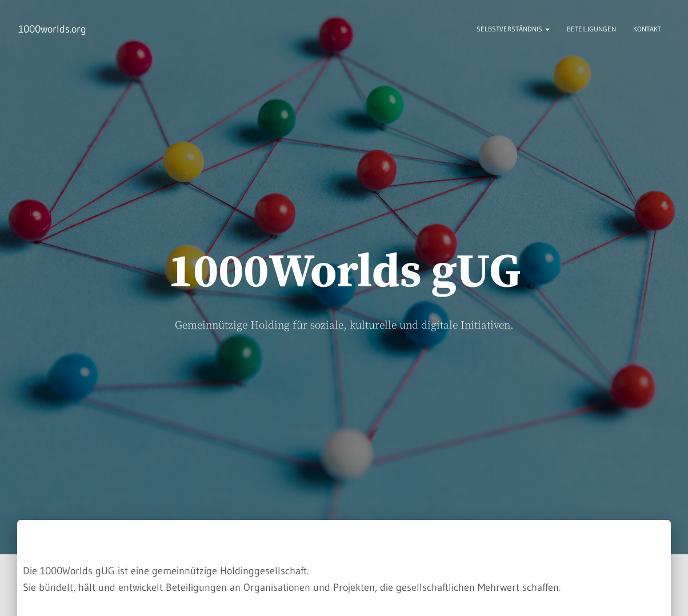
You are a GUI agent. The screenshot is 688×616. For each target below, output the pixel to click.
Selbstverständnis (513, 29)
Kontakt (647, 29)
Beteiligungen (591, 29)
